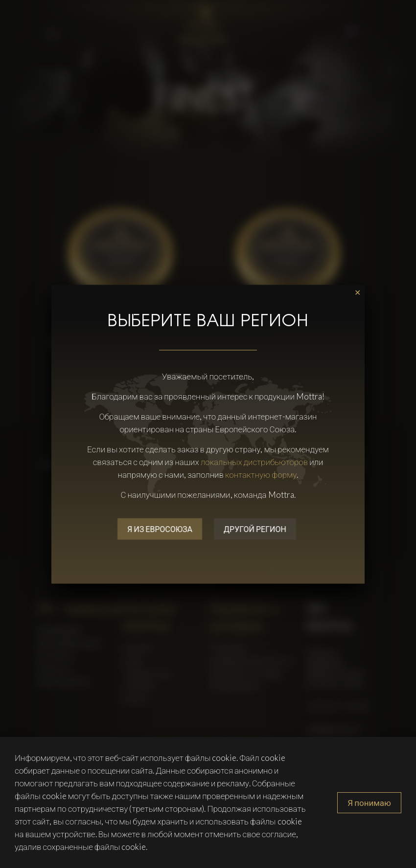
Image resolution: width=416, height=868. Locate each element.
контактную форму (261, 474)
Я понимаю (369, 803)
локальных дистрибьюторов (254, 461)
